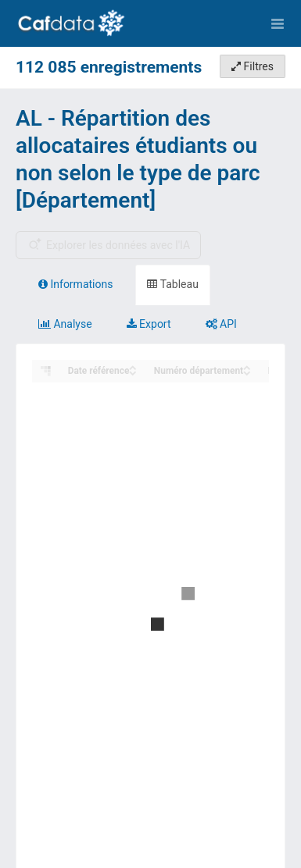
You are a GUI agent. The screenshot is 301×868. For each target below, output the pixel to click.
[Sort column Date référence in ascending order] (133, 366)
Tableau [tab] (172, 284)
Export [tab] (149, 324)
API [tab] (221, 324)
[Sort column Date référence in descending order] (133, 372)
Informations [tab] (75, 284)
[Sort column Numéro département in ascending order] (247, 366)
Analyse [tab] (65, 324)
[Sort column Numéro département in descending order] (247, 372)
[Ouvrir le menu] (278, 23)
